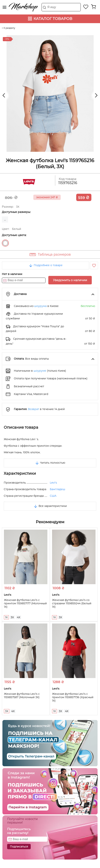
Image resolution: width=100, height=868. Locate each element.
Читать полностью (50, 463)
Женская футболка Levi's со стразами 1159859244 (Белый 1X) (72, 603)
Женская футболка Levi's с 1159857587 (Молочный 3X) (22, 696)
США (53, 496)
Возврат (34, 409)
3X (12, 617)
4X (19, 617)
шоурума (40, 306)
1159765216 (68, 183)
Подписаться (19, 847)
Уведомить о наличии (70, 280)
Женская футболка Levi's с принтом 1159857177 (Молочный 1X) (25, 603)
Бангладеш (57, 489)
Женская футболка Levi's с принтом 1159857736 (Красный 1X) (73, 697)
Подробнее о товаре (46, 265)
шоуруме (40, 371)
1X (6, 617)
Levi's (53, 483)
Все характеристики (50, 506)
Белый (5, 243)
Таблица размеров (54, 254)
